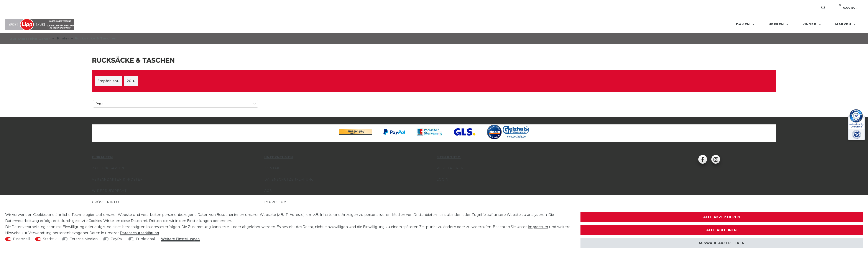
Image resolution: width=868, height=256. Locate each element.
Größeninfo (106, 202)
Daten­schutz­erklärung (139, 233)
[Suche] (823, 8)
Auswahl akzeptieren (722, 243)
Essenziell (21, 239)
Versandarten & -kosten (118, 179)
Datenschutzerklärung (289, 179)
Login (443, 179)
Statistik (50, 239)
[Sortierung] (108, 81)
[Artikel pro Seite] (131, 81)
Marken (844, 24)
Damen (743, 24)
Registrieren (450, 168)
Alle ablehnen (722, 230)
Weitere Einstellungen (180, 239)
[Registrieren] (808, 8)
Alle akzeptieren (722, 217)
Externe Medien (84, 239)
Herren (777, 24)
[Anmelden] (791, 8)
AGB (268, 191)
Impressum (275, 202)
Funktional (145, 239)
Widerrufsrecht (109, 191)
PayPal (117, 239)
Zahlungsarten (108, 168)
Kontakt (273, 168)
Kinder (810, 24)
